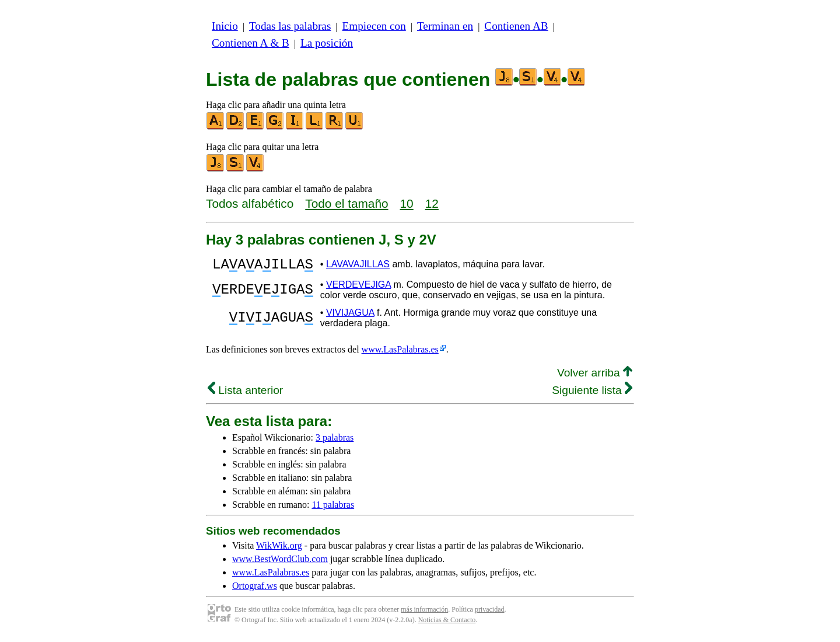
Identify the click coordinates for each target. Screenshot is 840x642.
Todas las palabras (290, 26)
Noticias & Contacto (447, 623)
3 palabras (335, 441)
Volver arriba (595, 376)
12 (432, 203)
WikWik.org (279, 549)
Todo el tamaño (346, 203)
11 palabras (333, 508)
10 (407, 203)
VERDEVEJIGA (358, 288)
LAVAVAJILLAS (358, 266)
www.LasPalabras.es (400, 353)
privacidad (490, 613)
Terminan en (445, 26)
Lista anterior (245, 394)
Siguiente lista (592, 394)
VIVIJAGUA (350, 316)
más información (424, 613)
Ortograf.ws (255, 589)
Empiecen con (374, 26)
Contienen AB (516, 26)
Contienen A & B (251, 43)
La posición (327, 43)
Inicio (225, 26)
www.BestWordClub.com (280, 562)
